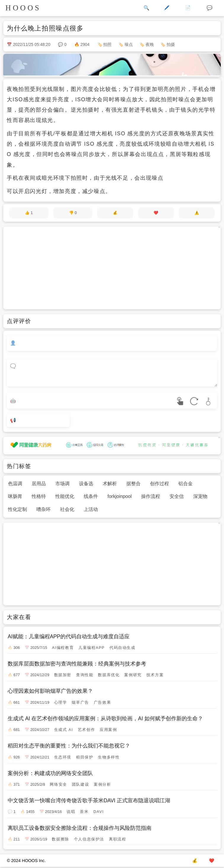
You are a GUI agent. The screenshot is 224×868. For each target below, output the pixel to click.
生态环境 (63, 757)
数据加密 (63, 675)
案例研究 (133, 675)
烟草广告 (80, 702)
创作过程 (159, 484)
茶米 (84, 812)
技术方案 (155, 675)
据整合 (133, 484)
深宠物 (200, 496)
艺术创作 (86, 730)
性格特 (39, 496)
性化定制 (17, 509)
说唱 (71, 812)
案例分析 (102, 784)
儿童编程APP (92, 648)
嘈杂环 (43, 509)
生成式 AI (64, 730)
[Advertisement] (112, 268)
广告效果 (102, 702)
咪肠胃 (15, 496)
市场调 (62, 484)
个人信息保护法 (89, 839)
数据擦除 (60, 839)
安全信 (177, 496)
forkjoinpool (120, 496)
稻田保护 (85, 757)
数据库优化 (109, 675)
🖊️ (167, 8)
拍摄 (171, 45)
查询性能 (85, 675)
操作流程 (151, 496)
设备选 (86, 484)
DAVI (99, 812)
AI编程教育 (63, 648)
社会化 (67, 509)
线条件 (91, 496)
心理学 (61, 702)
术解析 (110, 484)
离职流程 (117, 839)
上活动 (91, 509)
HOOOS (23, 8)
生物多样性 (109, 757)
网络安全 (58, 784)
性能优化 (65, 496)
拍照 (107, 45)
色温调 (15, 484)
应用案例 (108, 730)
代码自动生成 (123, 648)
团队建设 (80, 784)
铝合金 (186, 484)
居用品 (39, 484)
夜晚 (150, 45)
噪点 (129, 45)
